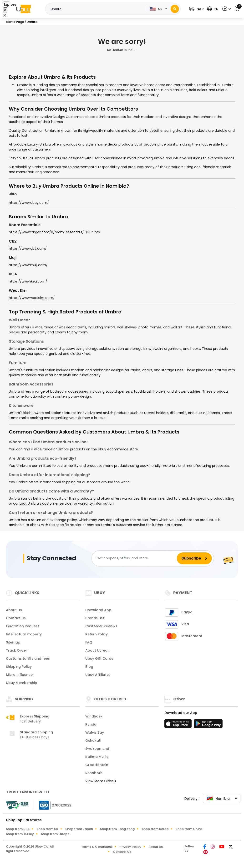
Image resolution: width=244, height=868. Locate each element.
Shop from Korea (155, 829)
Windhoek (94, 716)
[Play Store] (208, 725)
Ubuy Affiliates (98, 675)
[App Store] (179, 725)
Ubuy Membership (22, 683)
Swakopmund (97, 749)
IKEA (13, 274)
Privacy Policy (130, 847)
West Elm (18, 290)
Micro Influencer (20, 675)
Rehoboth (94, 773)
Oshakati (93, 741)
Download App (98, 610)
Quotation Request (23, 626)
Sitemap (13, 642)
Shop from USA (18, 829)
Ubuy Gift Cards (99, 658)
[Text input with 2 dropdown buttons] (97, 9)
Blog (89, 667)
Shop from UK (47, 829)
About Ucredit (97, 650)
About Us (14, 610)
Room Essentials (25, 225)
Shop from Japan (79, 829)
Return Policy (97, 634)
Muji (13, 258)
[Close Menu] (5, 10)
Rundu (91, 724)
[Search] (175, 9)
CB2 (13, 241)
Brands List (95, 618)
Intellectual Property (24, 634)
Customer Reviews (101, 626)
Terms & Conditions (97, 847)
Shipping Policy (19, 667)
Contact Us (16, 618)
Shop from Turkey (20, 834)
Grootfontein (97, 765)
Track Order (17, 650)
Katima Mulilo (97, 757)
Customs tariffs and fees (28, 658)
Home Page (15, 22)
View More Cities (101, 781)
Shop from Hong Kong (117, 829)
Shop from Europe (55, 834)
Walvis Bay (95, 732)
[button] (196, 9)
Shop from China (189, 829)
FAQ (89, 642)
